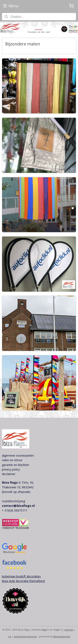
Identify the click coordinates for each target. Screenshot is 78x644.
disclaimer (9, 474)
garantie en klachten (15, 465)
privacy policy (11, 469)
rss (9, 636)
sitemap (69, 630)
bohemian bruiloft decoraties (21, 576)
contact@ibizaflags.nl (18, 506)
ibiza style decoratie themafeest (23, 581)
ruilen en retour (12, 460)
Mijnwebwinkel (62, 636)
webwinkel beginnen (25, 636)
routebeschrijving (13, 501)
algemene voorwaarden (18, 455)
